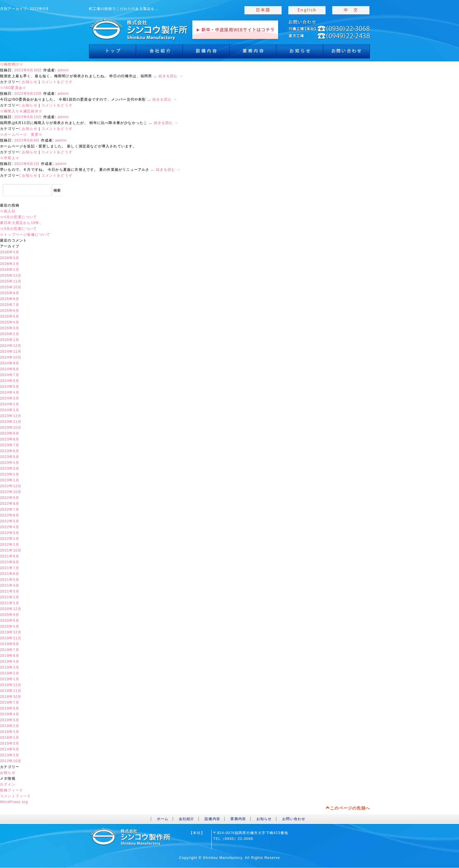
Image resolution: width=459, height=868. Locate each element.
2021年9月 (10, 556)
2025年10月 (11, 287)
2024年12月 (11, 346)
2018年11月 (11, 691)
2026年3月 (10, 258)
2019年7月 (10, 650)
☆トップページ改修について (25, 235)
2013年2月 (10, 755)
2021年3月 (10, 591)
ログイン (8, 784)
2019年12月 (11, 632)
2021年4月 (10, 585)
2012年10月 (11, 761)
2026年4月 (10, 252)
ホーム (163, 819)
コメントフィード (16, 796)
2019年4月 (10, 662)
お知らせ (300, 53)
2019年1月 (10, 679)
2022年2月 (10, 539)
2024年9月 (10, 363)
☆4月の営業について (19, 217)
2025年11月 (11, 281)
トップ (112, 53)
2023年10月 (11, 428)
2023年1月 (10, 480)
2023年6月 (10, 451)
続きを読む (171, 76)
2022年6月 (10, 515)
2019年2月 (10, 673)
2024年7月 (10, 375)
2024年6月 (10, 381)
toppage (139, 29)
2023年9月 (10, 433)
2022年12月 (11, 486)
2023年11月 (11, 422)
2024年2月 (10, 404)
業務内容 (253, 53)
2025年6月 (10, 311)
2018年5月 (10, 708)
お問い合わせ (294, 819)
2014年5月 (10, 749)
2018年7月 (10, 702)
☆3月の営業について (19, 229)
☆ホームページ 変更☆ (21, 135)
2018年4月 (10, 714)
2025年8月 (10, 299)
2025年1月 (10, 340)
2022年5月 (10, 521)
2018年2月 (10, 726)
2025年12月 (11, 275)
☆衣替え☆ (10, 158)
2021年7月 (10, 568)
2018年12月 (11, 685)
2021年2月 (10, 597)
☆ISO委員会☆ (13, 88)
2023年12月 (11, 416)
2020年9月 (10, 615)
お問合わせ (347, 53)
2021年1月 (10, 603)
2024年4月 (10, 392)
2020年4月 (10, 626)
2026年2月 (10, 264)
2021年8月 (10, 562)
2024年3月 (10, 398)
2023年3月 (10, 469)
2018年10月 (11, 697)
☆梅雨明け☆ (12, 64)
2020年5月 (10, 621)
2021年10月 (11, 550)
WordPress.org (14, 802)
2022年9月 (10, 498)
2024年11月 (11, 352)
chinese (351, 10)
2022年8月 (10, 504)
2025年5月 (10, 316)
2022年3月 (10, 533)
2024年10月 (11, 357)
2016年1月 (10, 738)
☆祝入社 (8, 211)
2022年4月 (10, 527)
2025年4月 (10, 322)
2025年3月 (10, 328)
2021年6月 (10, 574)
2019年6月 (10, 656)
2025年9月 (10, 293)
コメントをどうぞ (57, 82)
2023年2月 (10, 474)
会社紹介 (159, 53)
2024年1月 (10, 410)
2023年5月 (10, 457)
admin (63, 70)
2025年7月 (10, 305)
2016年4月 (10, 732)
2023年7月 (10, 445)
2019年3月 (10, 667)
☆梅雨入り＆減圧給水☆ (21, 111)
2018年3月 (10, 720)
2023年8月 (10, 439)
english (307, 10)
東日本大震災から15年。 (22, 223)
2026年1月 (10, 270)
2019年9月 (10, 644)
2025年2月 (10, 334)
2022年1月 (10, 545)
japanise (263, 10)
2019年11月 (11, 638)
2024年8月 (10, 369)
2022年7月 (10, 509)
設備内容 (206, 53)
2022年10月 (11, 492)
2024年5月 (10, 387)
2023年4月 (10, 463)
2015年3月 (10, 743)
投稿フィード (12, 790)
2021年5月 (10, 580)
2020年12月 (11, 609)
